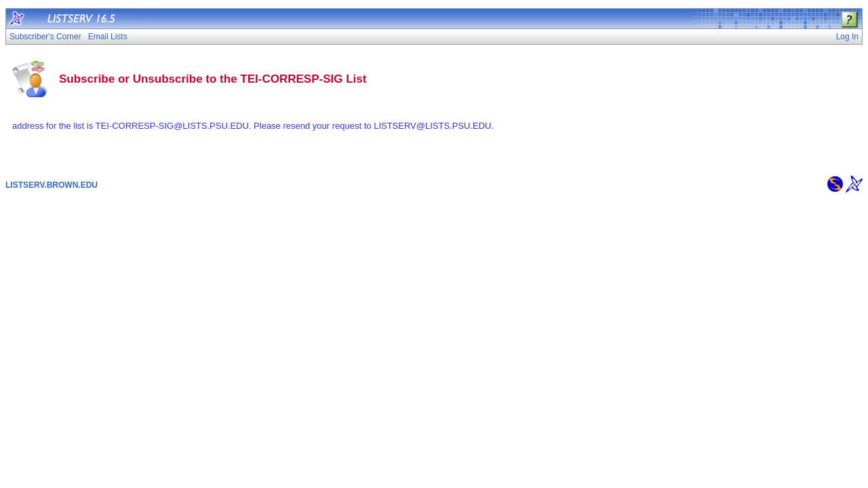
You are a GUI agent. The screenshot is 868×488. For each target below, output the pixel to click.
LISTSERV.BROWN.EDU (52, 185)
